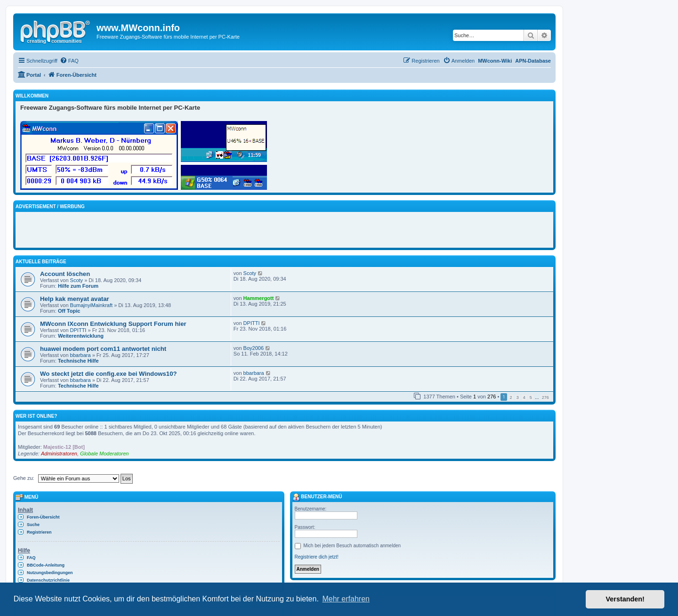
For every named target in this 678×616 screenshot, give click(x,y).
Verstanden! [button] (625, 599)
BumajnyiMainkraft (91, 305)
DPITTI (78, 330)
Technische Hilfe (78, 361)
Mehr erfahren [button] (346, 599)
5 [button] (531, 397)
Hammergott (259, 298)
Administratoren (59, 454)
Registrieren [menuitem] (39, 532)
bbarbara (81, 355)
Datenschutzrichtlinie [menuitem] (48, 580)
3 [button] (518, 397)
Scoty (77, 280)
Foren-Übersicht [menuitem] (43, 517)
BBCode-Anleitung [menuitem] (46, 565)
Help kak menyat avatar (75, 299)
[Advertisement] (130, 228)
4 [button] (524, 397)
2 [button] (511, 397)
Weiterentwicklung (81, 336)
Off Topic (69, 311)
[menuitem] (69, 61)
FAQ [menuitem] (31, 558)
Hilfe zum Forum (78, 286)
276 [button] (545, 397)
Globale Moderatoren (104, 454)
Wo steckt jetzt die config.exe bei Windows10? (109, 374)
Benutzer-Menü (317, 497)
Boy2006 (254, 348)
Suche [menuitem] (33, 525)
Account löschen (65, 274)
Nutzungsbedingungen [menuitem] (50, 573)
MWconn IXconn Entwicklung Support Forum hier (113, 324)
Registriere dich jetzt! (317, 557)
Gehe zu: (24, 478)
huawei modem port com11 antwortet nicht (103, 349)
